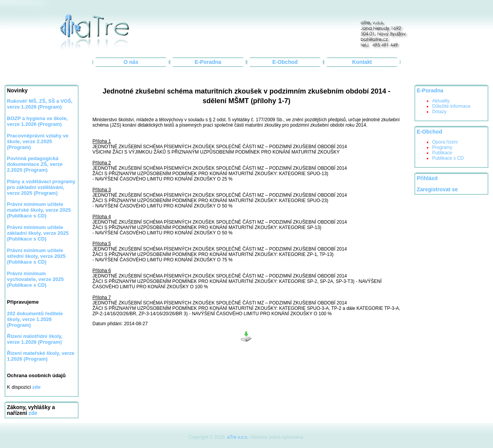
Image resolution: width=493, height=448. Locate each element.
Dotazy (439, 112)
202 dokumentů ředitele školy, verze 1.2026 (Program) (35, 319)
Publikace (442, 153)
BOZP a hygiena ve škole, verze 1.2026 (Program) (37, 121)
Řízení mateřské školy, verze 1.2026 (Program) (41, 356)
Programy (442, 147)
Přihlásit (427, 178)
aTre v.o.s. (238, 437)
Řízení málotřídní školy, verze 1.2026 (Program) (35, 339)
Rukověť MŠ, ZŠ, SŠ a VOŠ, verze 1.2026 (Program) (40, 104)
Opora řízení (445, 142)
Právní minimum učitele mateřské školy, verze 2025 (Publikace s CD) (39, 210)
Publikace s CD (448, 158)
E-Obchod (285, 62)
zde (33, 413)
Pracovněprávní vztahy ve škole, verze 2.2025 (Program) (38, 141)
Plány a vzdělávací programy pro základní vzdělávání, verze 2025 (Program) (41, 187)
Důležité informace (451, 106)
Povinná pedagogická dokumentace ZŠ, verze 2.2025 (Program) (35, 164)
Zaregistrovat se (437, 190)
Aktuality (441, 101)
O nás (131, 62)
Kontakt (362, 62)
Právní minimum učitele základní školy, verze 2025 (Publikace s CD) (38, 233)
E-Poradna (208, 62)
